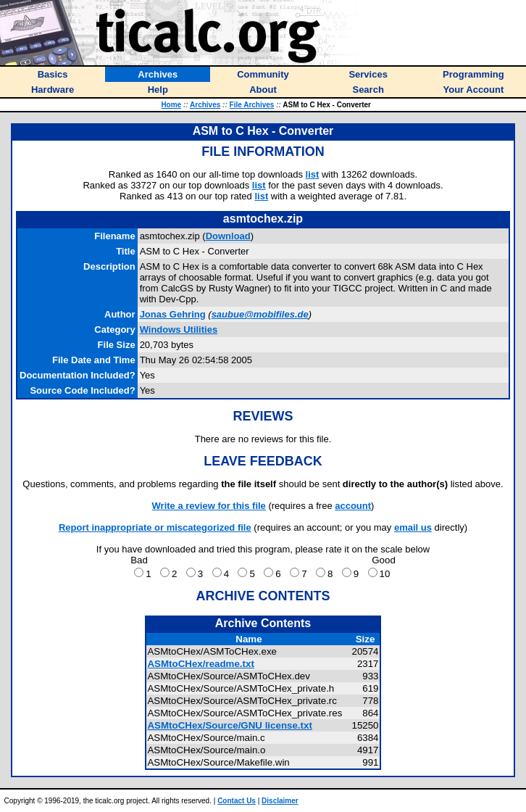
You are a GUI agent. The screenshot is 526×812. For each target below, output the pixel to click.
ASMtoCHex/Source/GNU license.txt (229, 725)
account (353, 506)
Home (171, 105)
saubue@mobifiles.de (260, 314)
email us (413, 527)
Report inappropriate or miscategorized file (155, 527)
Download (228, 236)
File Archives (252, 105)
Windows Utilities (179, 330)
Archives (205, 105)
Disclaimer (280, 801)
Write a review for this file (209, 506)
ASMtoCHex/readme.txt (200, 664)
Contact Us (237, 801)
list (313, 174)
